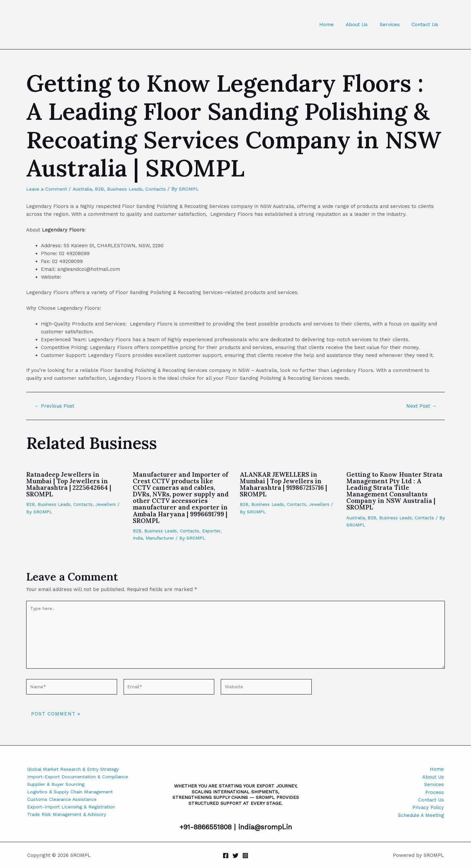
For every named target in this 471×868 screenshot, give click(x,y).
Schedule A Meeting (421, 817)
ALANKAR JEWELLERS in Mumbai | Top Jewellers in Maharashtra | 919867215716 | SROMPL (286, 484)
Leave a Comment (48, 189)
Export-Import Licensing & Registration (74, 809)
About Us (362, 25)
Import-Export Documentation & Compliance (81, 777)
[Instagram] (245, 856)
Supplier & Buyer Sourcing (58, 785)
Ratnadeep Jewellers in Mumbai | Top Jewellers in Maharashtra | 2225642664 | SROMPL (70, 484)
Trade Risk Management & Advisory (70, 817)
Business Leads (130, 189)
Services (393, 25)
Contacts (162, 189)
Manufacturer (161, 538)
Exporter (214, 530)
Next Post (421, 406)
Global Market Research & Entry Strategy (77, 769)
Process (434, 793)
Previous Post (55, 406)
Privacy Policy (427, 809)
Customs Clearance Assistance (64, 801)
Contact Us (426, 25)
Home (334, 25)
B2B (104, 189)
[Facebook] (226, 856)
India (138, 538)
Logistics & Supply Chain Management (73, 793)
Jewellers (109, 504)
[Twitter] (235, 856)
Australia (86, 189)
